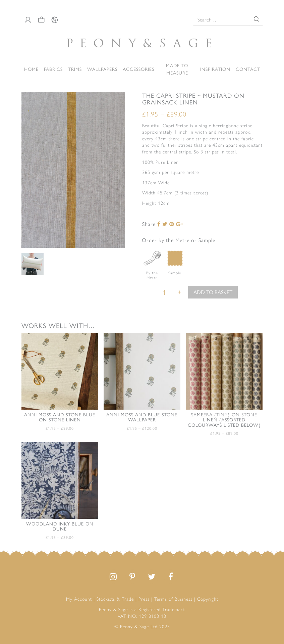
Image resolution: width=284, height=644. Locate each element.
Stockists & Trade (115, 599)
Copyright (208, 599)
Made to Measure (177, 69)
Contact (248, 69)
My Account (79, 599)
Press (144, 599)
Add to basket (213, 292)
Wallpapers (102, 69)
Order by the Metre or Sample (179, 240)
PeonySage (142, 43)
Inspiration (215, 69)
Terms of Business (173, 599)
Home (31, 69)
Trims (75, 69)
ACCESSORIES (138, 69)
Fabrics (53, 69)
